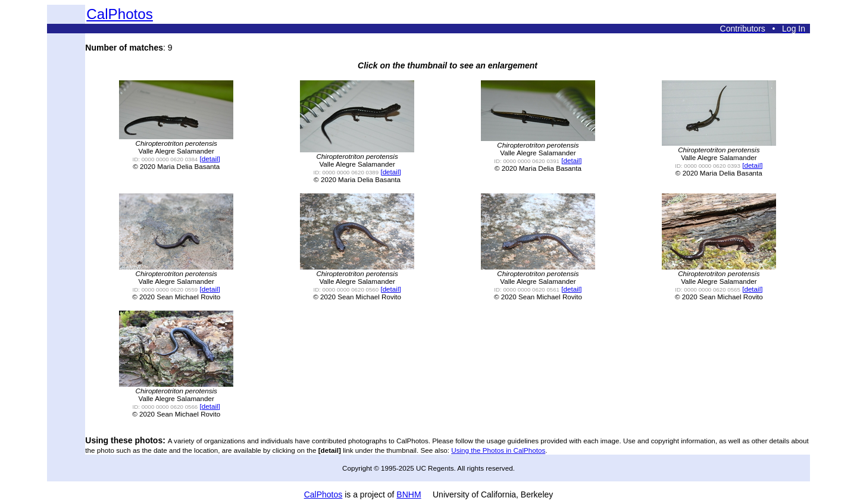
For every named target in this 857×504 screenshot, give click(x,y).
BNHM (409, 494)
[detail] (210, 159)
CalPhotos (120, 14)
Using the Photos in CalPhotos (498, 450)
